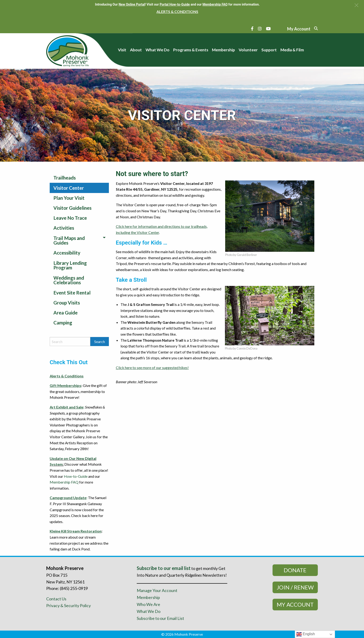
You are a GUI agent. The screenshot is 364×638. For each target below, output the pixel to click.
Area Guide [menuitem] (65, 312)
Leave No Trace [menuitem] (70, 218)
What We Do (149, 611)
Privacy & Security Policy (68, 605)
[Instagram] (260, 29)
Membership (148, 597)
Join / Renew (295, 587)
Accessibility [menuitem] (67, 253)
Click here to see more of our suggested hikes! (152, 368)
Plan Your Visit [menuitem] (69, 198)
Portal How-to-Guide (175, 4)
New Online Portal (132, 4)
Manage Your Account (157, 590)
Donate (295, 570)
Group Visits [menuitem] (67, 303)
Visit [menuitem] (122, 50)
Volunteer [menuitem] (248, 50)
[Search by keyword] (70, 342)
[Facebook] (252, 29)
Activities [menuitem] (64, 228)
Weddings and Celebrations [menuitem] (69, 280)
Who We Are (148, 604)
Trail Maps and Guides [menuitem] (69, 240)
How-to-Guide (76, 476)
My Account (295, 604)
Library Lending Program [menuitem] (70, 265)
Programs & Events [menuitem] (191, 50)
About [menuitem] (136, 50)
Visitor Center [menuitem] (69, 188)
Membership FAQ (64, 482)
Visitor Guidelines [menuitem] (72, 208)
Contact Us (56, 599)
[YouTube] (268, 29)
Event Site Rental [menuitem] (72, 293)
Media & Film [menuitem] (292, 50)
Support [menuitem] (269, 50)
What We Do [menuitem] (158, 50)
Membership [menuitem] (223, 50)
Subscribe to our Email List (160, 618)
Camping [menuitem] (63, 322)
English (306, 634)
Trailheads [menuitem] (65, 178)
